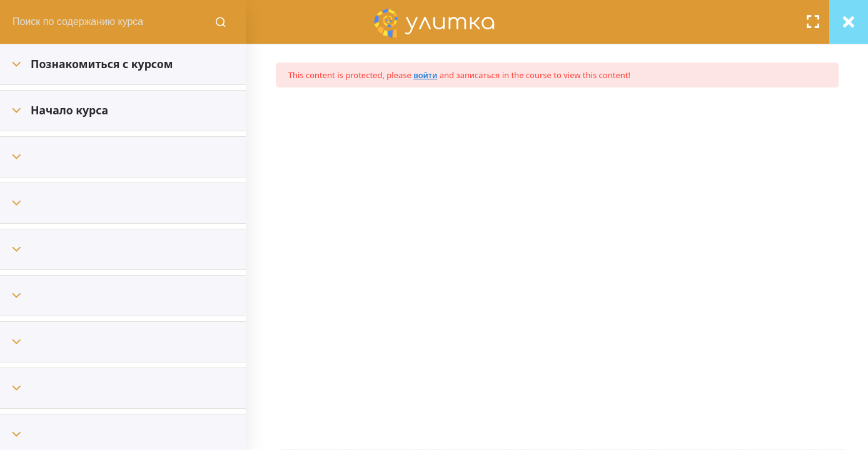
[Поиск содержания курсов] (272, 22)
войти (457, 75)
